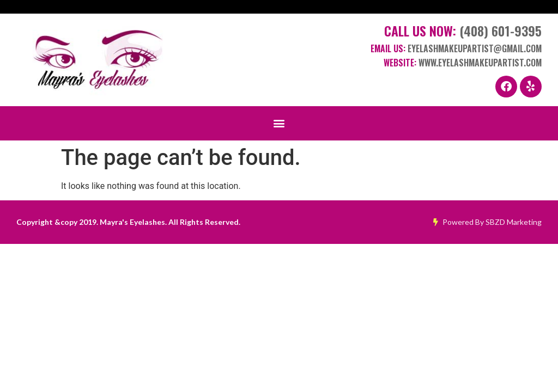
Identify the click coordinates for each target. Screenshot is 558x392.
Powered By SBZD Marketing (487, 222)
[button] (279, 123)
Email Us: (456, 48)
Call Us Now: (463, 30)
